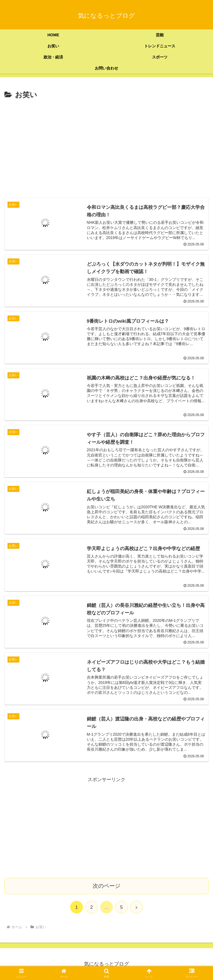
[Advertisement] (106, 143)
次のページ (106, 886)
